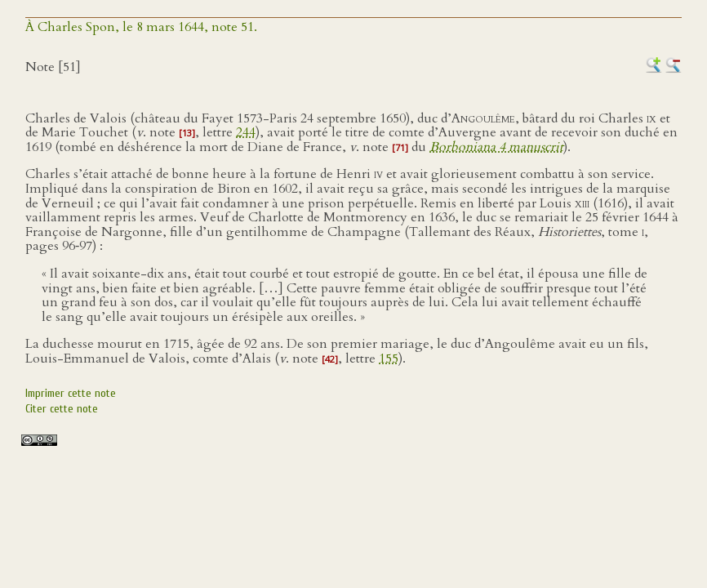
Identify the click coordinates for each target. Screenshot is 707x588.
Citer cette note (62, 409)
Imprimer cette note (71, 393)
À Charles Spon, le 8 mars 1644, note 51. (141, 27)
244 (246, 132)
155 (389, 359)
